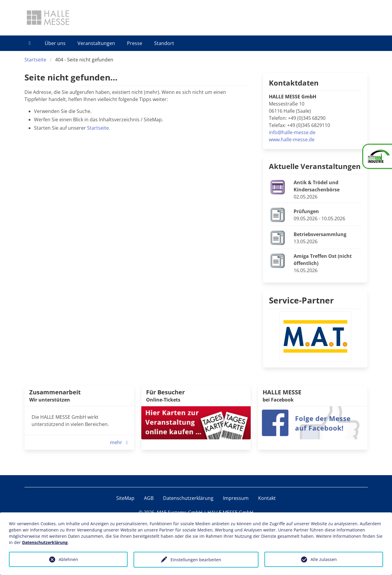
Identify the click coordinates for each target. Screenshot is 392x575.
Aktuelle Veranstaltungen (315, 166)
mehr (120, 442)
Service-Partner (301, 300)
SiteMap (125, 498)
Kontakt (267, 498)
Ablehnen (68, 559)
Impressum (236, 498)
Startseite (35, 60)
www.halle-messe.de (292, 140)
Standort (164, 43)
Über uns (55, 43)
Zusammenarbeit (55, 392)
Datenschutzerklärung (188, 498)
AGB (149, 498)
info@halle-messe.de (292, 132)
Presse (135, 43)
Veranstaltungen (96, 43)
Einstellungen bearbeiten (196, 560)
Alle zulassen (324, 559)
